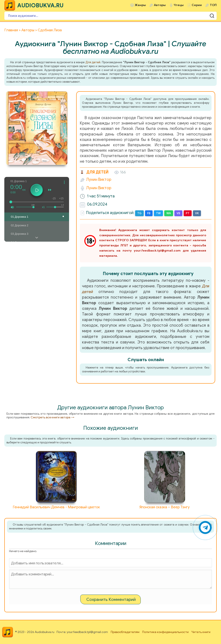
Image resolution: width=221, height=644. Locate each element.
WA (169, 213)
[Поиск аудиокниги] (110, 16)
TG (139, 213)
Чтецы (179, 5)
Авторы (160, 5)
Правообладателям (125, 632)
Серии (197, 5)
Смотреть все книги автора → (52, 417)
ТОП (213, 5)
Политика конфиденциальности (165, 632)
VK (197, 213)
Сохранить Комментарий (111, 599)
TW (158, 213)
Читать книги (201, 632)
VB (178, 213)
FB (149, 213)
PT (188, 213)
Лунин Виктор (99, 180)
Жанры (140, 5)
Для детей (93, 62)
